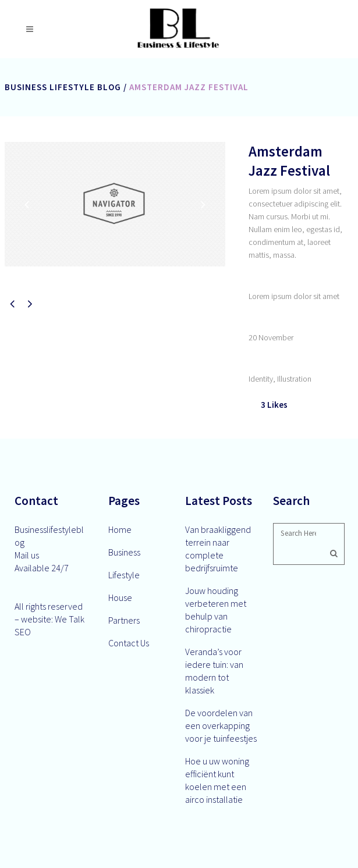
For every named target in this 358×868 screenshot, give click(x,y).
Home (120, 529)
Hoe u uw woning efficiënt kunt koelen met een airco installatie (217, 780)
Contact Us (129, 643)
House (120, 597)
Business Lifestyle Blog (63, 87)
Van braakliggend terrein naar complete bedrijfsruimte (218, 549)
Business (124, 552)
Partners (124, 620)
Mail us (27, 555)
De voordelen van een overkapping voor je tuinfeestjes (221, 725)
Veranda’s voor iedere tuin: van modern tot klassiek (214, 671)
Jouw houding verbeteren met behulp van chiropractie (216, 610)
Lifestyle (124, 575)
